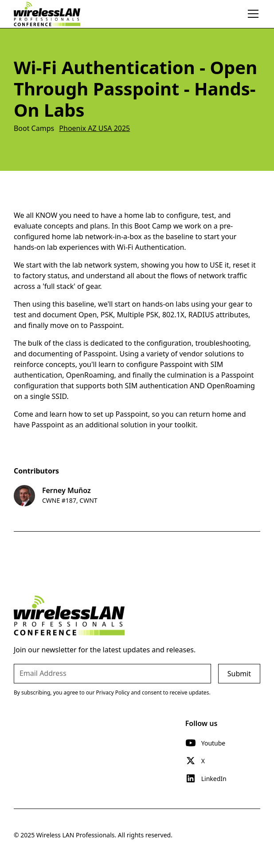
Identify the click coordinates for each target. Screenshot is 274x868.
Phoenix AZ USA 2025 (94, 128)
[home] (47, 14)
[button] (251, 14)
